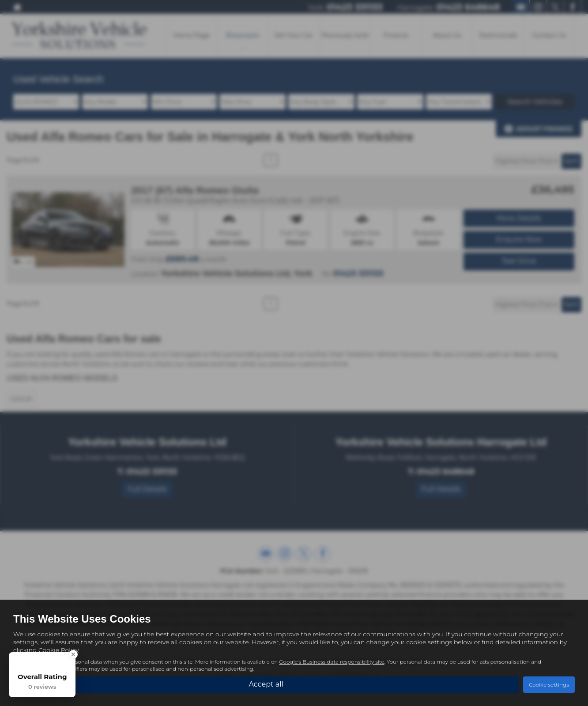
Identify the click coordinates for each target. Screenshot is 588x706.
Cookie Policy (58, 650)
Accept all (266, 684)
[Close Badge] (73, 654)
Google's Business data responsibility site (332, 662)
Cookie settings (549, 685)
